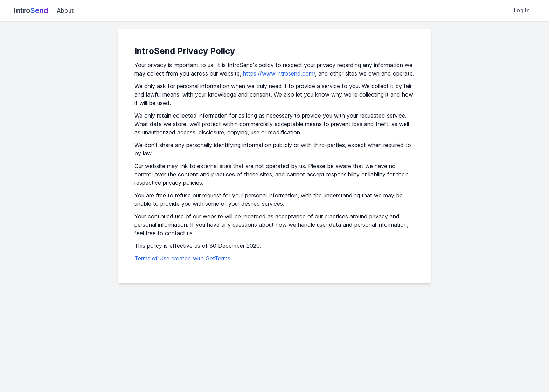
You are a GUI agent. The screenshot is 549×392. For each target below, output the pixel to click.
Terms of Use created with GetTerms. (183, 258)
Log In (522, 10)
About (65, 10)
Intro (31, 10)
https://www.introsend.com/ (279, 73)
